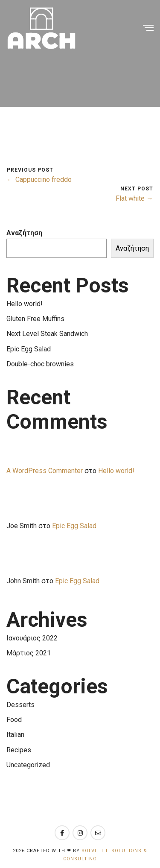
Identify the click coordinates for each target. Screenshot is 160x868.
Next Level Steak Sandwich (47, 334)
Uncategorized (28, 765)
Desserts (20, 705)
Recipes (19, 750)
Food (14, 720)
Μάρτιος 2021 (29, 653)
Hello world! (25, 304)
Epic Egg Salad (29, 349)
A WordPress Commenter (45, 471)
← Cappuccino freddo (39, 180)
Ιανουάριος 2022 (32, 638)
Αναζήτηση (24, 233)
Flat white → (134, 198)
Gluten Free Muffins (35, 319)
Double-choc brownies (40, 364)
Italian (15, 735)
